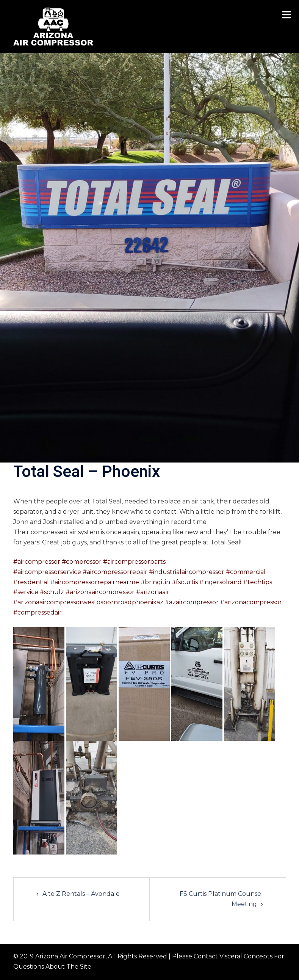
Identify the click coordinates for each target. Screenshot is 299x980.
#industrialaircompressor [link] (187, 572)
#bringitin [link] (155, 582)
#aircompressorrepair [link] (115, 572)
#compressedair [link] (38, 612)
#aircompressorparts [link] (134, 562)
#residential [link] (31, 582)
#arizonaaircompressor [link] (100, 592)
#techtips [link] (258, 582)
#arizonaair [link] (153, 592)
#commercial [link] (246, 572)
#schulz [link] (52, 592)
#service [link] (26, 592)
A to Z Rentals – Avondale (81, 894)
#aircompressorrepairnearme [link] (95, 582)
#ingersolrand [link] (221, 582)
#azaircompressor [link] (192, 602)
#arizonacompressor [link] (251, 602)
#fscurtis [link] (185, 582)
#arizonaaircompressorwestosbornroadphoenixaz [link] (88, 602)
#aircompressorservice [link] (47, 572)
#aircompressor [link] (37, 562)
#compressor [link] (82, 562)
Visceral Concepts (246, 956)
